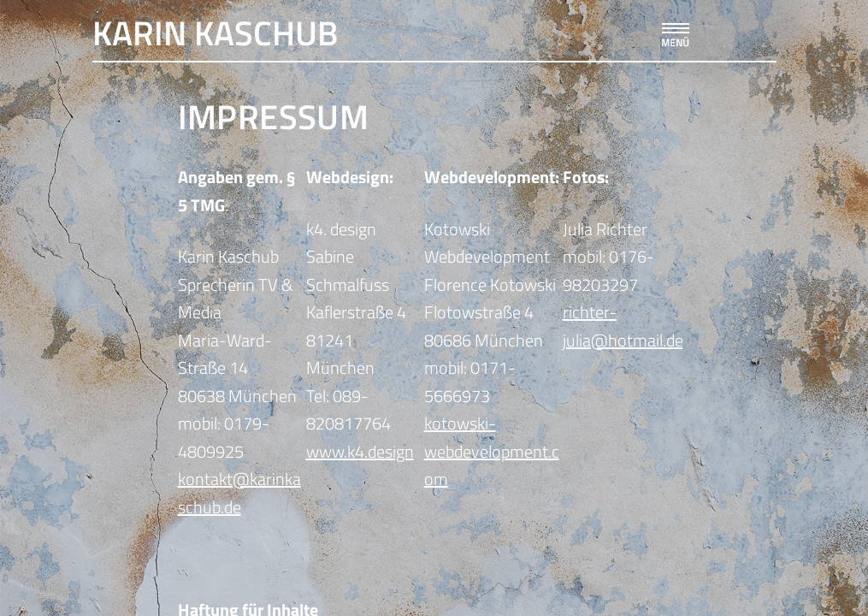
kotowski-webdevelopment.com (492, 451)
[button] (674, 31)
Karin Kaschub (215, 33)
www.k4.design (360, 451)
